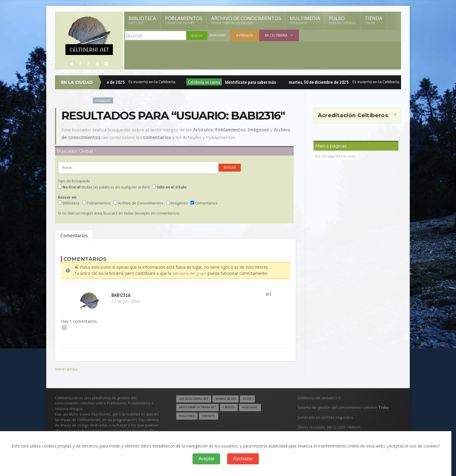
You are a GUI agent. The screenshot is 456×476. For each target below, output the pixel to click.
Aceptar (206, 459)
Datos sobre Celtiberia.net (201, 408)
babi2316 (122, 294)
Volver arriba (67, 369)
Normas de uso (233, 399)
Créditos (237, 408)
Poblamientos (184, 20)
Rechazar (243, 459)
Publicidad (188, 417)
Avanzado (218, 36)
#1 (268, 294)
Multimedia (305, 20)
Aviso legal (261, 408)
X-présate (246, 35)
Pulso (342, 20)
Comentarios (74, 236)
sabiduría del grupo (190, 273)
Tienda (374, 20)
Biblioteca (142, 20)
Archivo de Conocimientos (246, 20)
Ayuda (258, 399)
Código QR (104, 100)
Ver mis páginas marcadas (338, 156)
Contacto (212, 417)
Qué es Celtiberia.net (196, 399)
